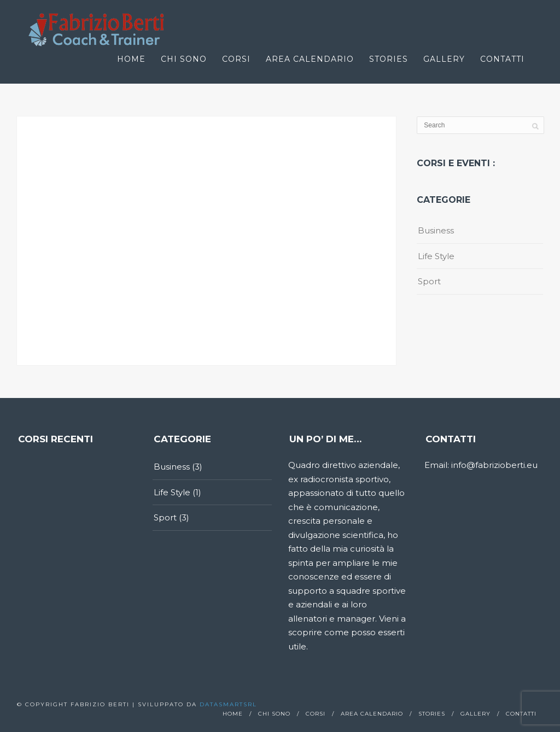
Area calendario (310, 59)
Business (436, 230)
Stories (389, 59)
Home (131, 59)
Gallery (444, 59)
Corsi (236, 59)
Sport (429, 281)
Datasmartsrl (228, 704)
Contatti (502, 59)
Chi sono (184, 59)
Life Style (436, 256)
